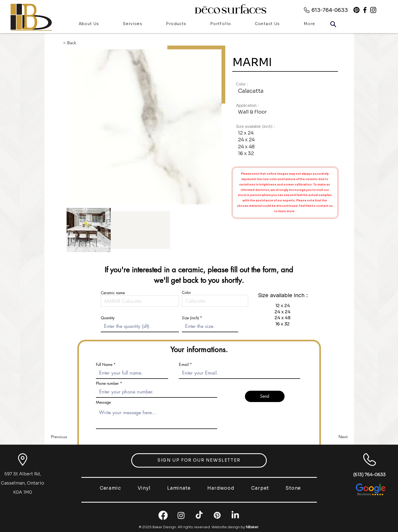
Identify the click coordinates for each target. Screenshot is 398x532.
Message (103, 402)
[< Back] (74, 43)
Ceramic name (113, 293)
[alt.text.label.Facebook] (365, 10)
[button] (176, 24)
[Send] (265, 396)
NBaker (252, 527)
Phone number (107, 383)
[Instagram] (181, 515)
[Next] (334, 437)
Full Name (104, 365)
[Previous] (69, 437)
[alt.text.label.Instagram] (373, 10)
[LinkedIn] (235, 515)
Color (186, 293)
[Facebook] (163, 515)
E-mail (184, 365)
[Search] (333, 24)
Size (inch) (190, 318)
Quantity (108, 318)
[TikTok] (199, 515)
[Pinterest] (357, 10)
